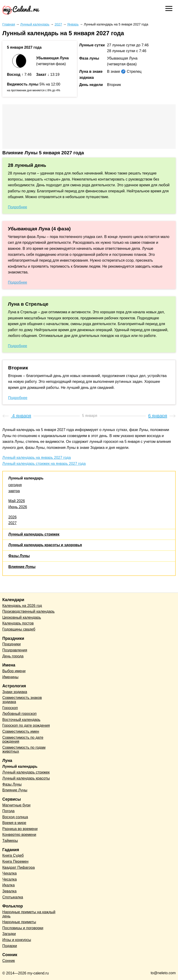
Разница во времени (20, 829)
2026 (13, 517)
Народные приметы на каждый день (29, 914)
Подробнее (17, 207)
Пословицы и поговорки (23, 928)
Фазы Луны (19, 556)
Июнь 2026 (18, 507)
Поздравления (15, 650)
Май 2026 (17, 501)
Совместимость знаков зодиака (22, 700)
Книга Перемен (15, 861)
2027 (13, 523)
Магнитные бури (16, 805)
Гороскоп (10, 708)
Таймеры (10, 841)
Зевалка (9, 891)
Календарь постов (18, 623)
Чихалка (10, 873)
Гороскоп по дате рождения (26, 725)
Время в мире (14, 823)
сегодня (15, 485)
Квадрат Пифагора (19, 867)
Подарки (10, 946)
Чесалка (10, 879)
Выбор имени (14, 671)
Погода (8, 811)
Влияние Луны (22, 567)
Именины (10, 677)
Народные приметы (19, 922)
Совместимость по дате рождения (23, 740)
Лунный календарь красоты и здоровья (45, 545)
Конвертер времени (19, 835)
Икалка (8, 885)
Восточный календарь (21, 720)
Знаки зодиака (15, 692)
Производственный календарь (29, 611)
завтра (14, 491)
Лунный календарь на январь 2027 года (37, 458)
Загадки (9, 934)
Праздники (11, 644)
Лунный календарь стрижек (34, 534)
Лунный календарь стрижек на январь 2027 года (44, 464)
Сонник (9, 961)
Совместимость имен (21, 731)
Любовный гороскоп (19, 714)
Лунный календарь (26, 478)
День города (13, 656)
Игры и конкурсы (17, 940)
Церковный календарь (22, 617)
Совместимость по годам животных (24, 750)
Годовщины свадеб (19, 629)
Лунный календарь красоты (26, 778)
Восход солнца (15, 817)
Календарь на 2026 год (22, 606)
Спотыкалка (13, 897)
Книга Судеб (13, 855)
